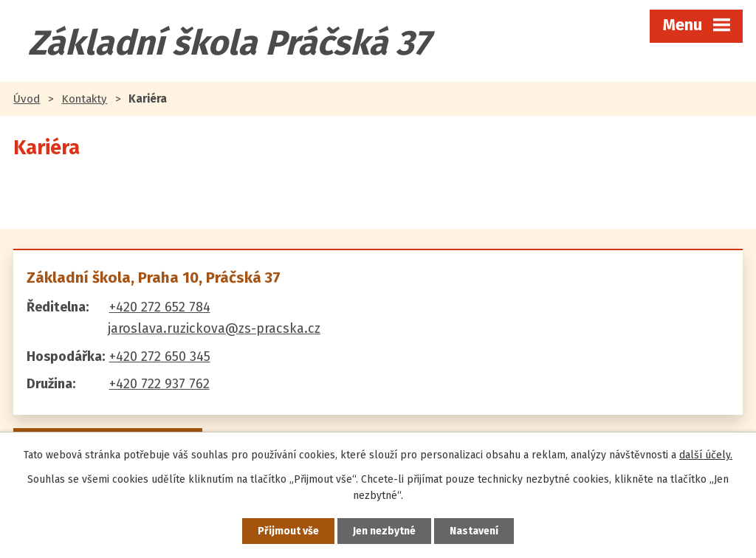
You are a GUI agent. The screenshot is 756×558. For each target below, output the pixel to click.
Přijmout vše (288, 531)
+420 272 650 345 (160, 356)
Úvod (27, 99)
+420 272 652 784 (160, 307)
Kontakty (84, 99)
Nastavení (474, 531)
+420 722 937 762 (159, 384)
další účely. (706, 455)
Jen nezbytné (384, 531)
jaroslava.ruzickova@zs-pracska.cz (214, 328)
